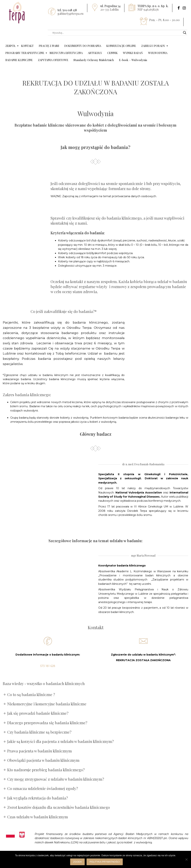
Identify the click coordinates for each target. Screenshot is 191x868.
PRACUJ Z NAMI (49, 46)
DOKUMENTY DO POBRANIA (83, 46)
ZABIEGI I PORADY (153, 46)
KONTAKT (27, 46)
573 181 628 (48, 666)
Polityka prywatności (105, 862)
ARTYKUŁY (95, 53)
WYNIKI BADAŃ (133, 53)
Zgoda (77, 862)
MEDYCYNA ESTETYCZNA (66, 53)
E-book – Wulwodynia (133, 60)
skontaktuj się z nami (69, 223)
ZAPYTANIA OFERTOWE (53, 60)
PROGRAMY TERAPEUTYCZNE (25, 53)
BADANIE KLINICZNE (19, 60)
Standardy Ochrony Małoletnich (94, 60)
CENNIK (112, 53)
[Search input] (116, 33)
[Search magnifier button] (185, 33)
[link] (164, 838)
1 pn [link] (164, 838)
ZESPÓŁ (11, 46)
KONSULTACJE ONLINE (121, 46)
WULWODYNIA (158, 53)
